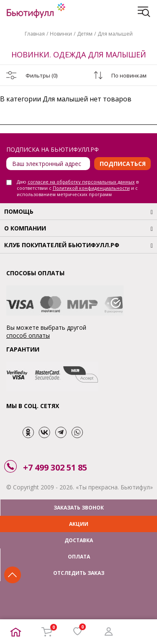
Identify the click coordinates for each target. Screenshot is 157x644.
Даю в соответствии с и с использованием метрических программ (78, 188)
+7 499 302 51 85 (55, 467)
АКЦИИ (79, 524)
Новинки (61, 34)
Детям (85, 34)
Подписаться (123, 164)
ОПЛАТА (79, 557)
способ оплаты (28, 335)
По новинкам (129, 75)
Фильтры (41, 75)
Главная (35, 34)
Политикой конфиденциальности (91, 188)
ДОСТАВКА (79, 540)
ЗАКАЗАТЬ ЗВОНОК (79, 508)
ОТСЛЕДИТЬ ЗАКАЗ (79, 573)
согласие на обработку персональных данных (81, 182)
